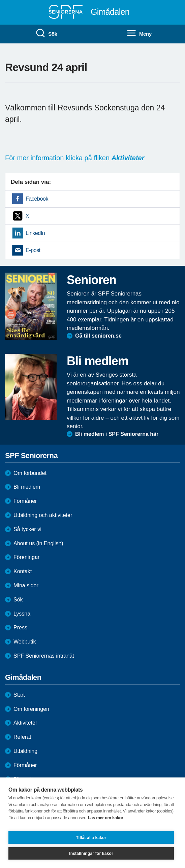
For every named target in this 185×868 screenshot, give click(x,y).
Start (19, 695)
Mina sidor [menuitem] (26, 585)
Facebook (37, 199)
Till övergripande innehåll (0, 0)
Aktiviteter (25, 723)
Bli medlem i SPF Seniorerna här (117, 434)
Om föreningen (31, 709)
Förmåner (25, 501)
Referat (22, 737)
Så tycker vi (27, 529)
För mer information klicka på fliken (75, 158)
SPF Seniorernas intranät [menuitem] (44, 656)
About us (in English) (38, 543)
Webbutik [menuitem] (25, 642)
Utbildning (25, 751)
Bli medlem (27, 487)
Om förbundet (30, 473)
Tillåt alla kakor (91, 838)
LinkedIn (35, 233)
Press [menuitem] (20, 628)
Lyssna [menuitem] (22, 614)
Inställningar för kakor (91, 854)
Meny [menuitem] (139, 33)
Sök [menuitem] (46, 33)
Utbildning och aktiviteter (43, 515)
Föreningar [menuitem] (26, 557)
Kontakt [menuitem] (23, 571)
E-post (33, 250)
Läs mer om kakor (106, 818)
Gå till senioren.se (98, 336)
